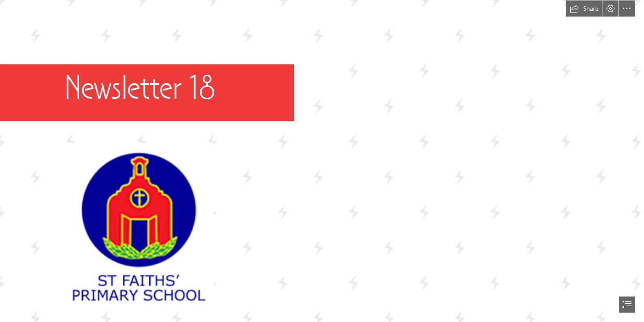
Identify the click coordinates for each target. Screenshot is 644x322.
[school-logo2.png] (138, 226)
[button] (584, 8)
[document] (322, 161)
